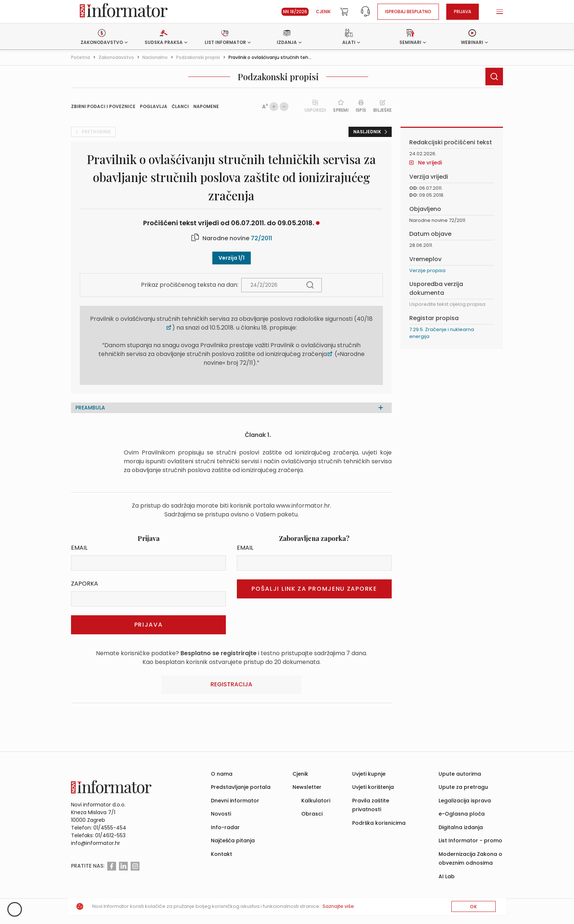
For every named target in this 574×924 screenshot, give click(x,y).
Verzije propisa (427, 270)
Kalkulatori (316, 801)
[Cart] (344, 12)
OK (474, 907)
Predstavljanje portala (241, 787)
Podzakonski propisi (198, 57)
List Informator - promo (470, 840)
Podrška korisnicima (379, 823)
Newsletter (307, 787)
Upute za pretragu (463, 787)
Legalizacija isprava (465, 801)
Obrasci (312, 814)
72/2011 (261, 238)
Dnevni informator (235, 801)
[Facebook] (112, 866)
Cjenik (323, 12)
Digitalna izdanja (461, 827)
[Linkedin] (123, 866)
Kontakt (221, 854)
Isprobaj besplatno (408, 12)
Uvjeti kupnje (369, 774)
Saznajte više (338, 906)
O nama (222, 774)
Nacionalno (155, 57)
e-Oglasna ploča (462, 814)
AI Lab (447, 876)
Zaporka (85, 584)
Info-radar (225, 827)
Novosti (221, 814)
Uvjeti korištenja (373, 787)
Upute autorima (460, 774)
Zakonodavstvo (116, 57)
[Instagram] (135, 866)
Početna (81, 57)
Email (79, 548)
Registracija (231, 684)
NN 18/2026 (295, 12)
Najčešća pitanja (233, 840)
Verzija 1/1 (232, 258)
